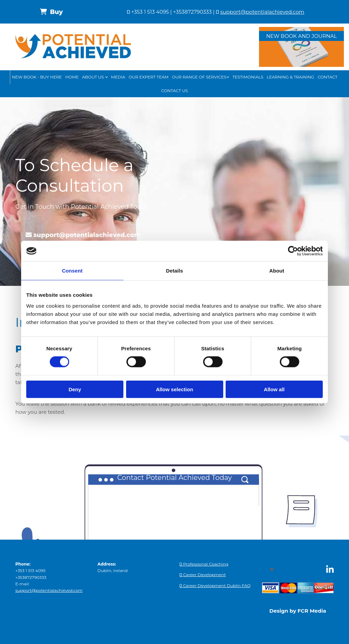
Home (72, 77)
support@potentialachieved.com (262, 12)
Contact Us (174, 91)
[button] (51, 12)
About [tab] (277, 271)
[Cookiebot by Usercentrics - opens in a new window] (293, 251)
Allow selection (174, 389)
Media (118, 77)
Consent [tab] (72, 271)
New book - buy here (37, 77)
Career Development (203, 575)
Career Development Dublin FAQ (215, 586)
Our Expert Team (148, 77)
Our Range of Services (199, 77)
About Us (94, 77)
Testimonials (248, 77)
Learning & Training (291, 77)
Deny (75, 389)
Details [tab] (174, 271)
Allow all (274, 389)
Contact (328, 77)
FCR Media (312, 611)
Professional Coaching (204, 564)
